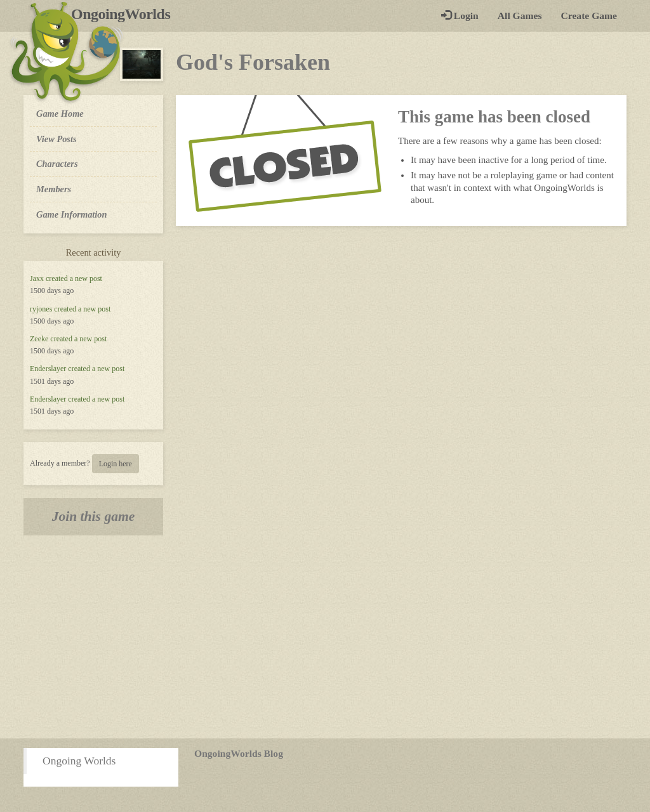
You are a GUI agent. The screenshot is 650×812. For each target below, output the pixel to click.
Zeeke (39, 339)
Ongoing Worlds (79, 761)
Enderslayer (48, 369)
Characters (57, 163)
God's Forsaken (253, 62)
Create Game (589, 16)
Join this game (94, 516)
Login (460, 16)
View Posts (56, 139)
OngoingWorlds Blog (239, 753)
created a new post (74, 278)
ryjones (41, 309)
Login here (116, 464)
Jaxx (37, 278)
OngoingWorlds (125, 14)
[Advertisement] (325, 637)
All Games (520, 16)
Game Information (72, 214)
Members (54, 189)
